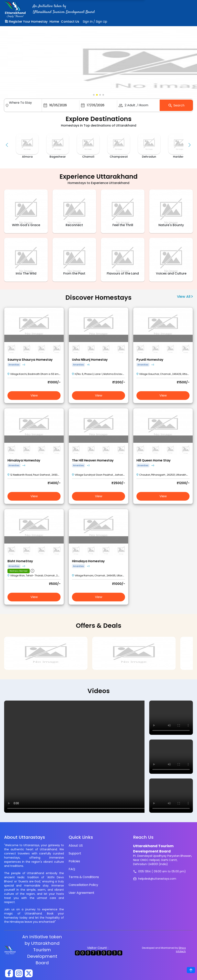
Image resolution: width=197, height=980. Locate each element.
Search (176, 106)
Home (54, 22)
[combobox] (25, 107)
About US (76, 845)
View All (185, 296)
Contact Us (70, 22)
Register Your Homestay (26, 22)
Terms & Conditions (84, 877)
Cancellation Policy (83, 885)
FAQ (72, 869)
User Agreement (81, 893)
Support (75, 853)
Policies (74, 861)
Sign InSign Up (95, 22)
